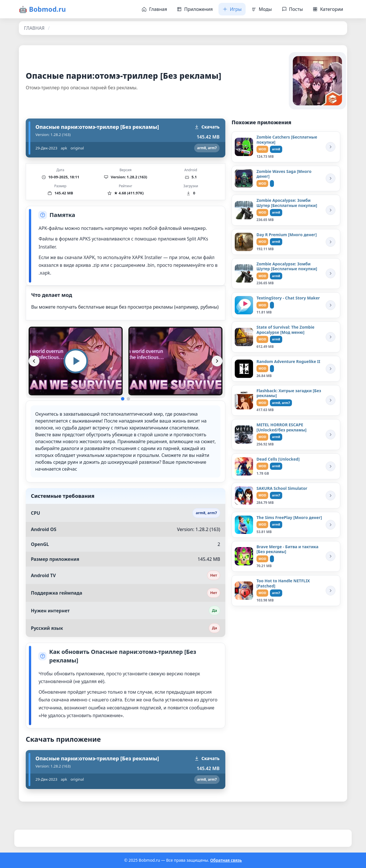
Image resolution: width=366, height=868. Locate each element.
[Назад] (34, 361)
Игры (232, 9)
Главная (154, 9)
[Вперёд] (217, 361)
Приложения (195, 9)
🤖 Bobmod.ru (42, 9)
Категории (328, 9)
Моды (262, 9)
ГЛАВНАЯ (34, 28)
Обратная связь (226, 860)
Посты (292, 9)
